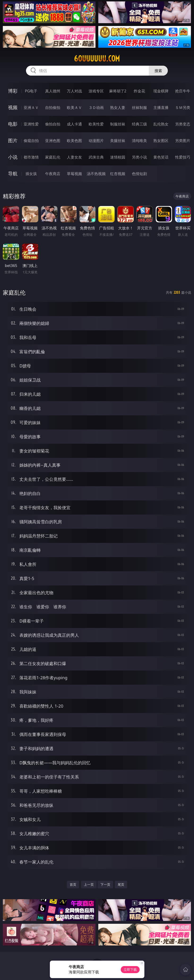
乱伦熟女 (161, 124)
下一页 (105, 884)
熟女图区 (161, 141)
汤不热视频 (96, 174)
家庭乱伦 (53, 157)
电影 (13, 124)
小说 (13, 157)
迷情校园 (118, 157)
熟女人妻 (118, 107)
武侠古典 (96, 157)
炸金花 (139, 91)
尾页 (121, 884)
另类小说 (139, 157)
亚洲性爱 (31, 124)
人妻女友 (74, 157)
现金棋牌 (161, 91)
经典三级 (139, 124)
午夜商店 (53, 174)
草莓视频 (74, 174)
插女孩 (31, 174)
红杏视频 (118, 174)
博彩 (13, 91)
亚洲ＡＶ (31, 107)
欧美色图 (74, 141)
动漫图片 (96, 141)
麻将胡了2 (118, 91)
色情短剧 (139, 174)
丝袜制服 (139, 107)
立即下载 (130, 969)
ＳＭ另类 (183, 107)
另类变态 (183, 124)
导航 (13, 174)
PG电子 (31, 91)
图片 (13, 140)
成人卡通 (74, 124)
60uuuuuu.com (97, 59)
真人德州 (53, 91)
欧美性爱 (96, 124)
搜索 (158, 71)
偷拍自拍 (53, 124)
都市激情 (31, 157)
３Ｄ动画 (96, 107)
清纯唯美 (139, 141)
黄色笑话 (161, 157)
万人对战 (74, 91)
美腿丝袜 (118, 141)
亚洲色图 (53, 141)
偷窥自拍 (31, 141)
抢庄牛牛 (183, 91)
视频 (13, 107)
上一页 (89, 884)
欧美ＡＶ (74, 107)
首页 (73, 884)
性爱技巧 (183, 157)
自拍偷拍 (53, 107)
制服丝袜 (118, 124)
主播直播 (161, 107)
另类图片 (183, 141)
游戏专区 (96, 91)
